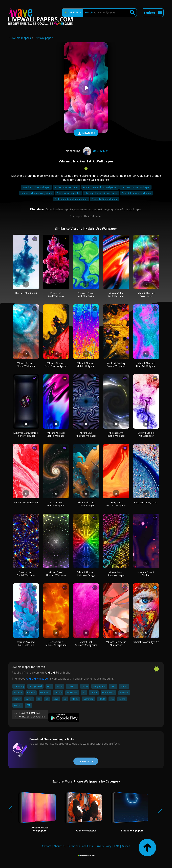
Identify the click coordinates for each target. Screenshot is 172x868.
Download (86, 133)
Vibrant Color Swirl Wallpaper (116, 295)
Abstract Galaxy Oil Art (146, 502)
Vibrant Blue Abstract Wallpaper (86, 434)
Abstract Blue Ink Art (26, 293)
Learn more (86, 761)
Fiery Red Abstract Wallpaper (116, 504)
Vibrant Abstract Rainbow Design (86, 574)
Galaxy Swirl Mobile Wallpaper (56, 504)
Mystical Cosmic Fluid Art (146, 574)
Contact (46, 846)
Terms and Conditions (80, 846)
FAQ (117, 846)
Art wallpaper (44, 38)
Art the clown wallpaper (67, 187)
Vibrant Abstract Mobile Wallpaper (86, 365)
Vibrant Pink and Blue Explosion (26, 643)
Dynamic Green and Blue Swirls (86, 295)
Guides (126, 846)
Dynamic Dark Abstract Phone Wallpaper (26, 434)
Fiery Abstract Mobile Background (56, 643)
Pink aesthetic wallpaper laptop (71, 199)
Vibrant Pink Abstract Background (86, 643)
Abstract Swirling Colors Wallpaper (116, 365)
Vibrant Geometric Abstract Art (116, 643)
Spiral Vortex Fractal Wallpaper (26, 574)
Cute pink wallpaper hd (68, 193)
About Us (59, 846)
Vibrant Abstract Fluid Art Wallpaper (146, 365)
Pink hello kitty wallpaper (104, 199)
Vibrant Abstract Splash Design (86, 504)
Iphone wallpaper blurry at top (37, 193)
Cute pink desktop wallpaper (136, 193)
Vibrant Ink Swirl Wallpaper (56, 295)
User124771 (95, 151)
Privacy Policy (103, 846)
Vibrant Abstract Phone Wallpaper (26, 365)
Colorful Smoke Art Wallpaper (146, 434)
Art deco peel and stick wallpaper (100, 187)
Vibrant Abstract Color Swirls (146, 295)
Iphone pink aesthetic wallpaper (101, 193)
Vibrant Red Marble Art (26, 502)
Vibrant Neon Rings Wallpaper (116, 574)
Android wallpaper (37, 679)
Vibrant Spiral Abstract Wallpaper (56, 574)
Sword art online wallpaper (36, 187)
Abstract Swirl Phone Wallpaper (116, 434)
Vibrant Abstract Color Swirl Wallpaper (56, 365)
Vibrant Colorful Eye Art (146, 642)
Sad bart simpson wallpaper (135, 187)
